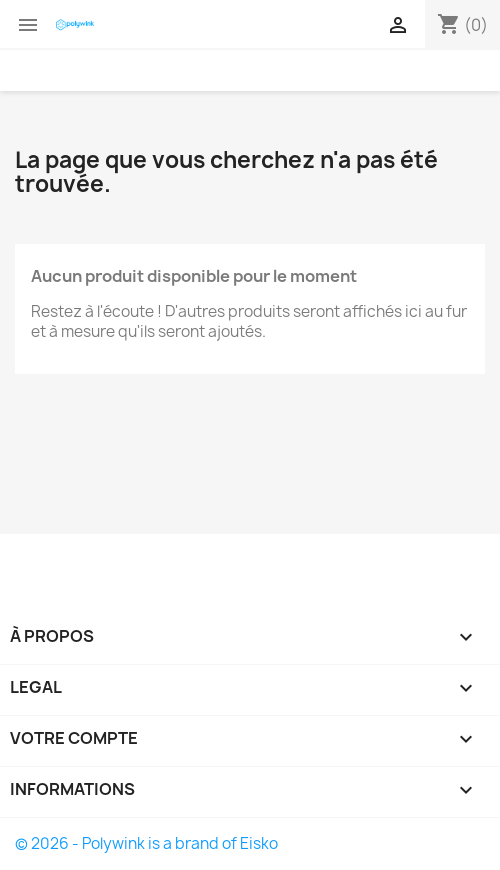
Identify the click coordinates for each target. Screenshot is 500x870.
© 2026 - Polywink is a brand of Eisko (146, 843)
